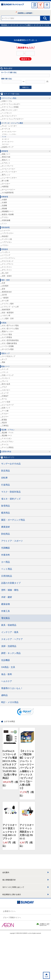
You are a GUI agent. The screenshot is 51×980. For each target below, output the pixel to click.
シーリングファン (8, 258)
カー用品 (6, 562)
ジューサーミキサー (9, 178)
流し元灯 (5, 273)
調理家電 (5, 151)
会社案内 (6, 872)
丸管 (3, 283)
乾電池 (4, 323)
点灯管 (4, 295)
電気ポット (6, 160)
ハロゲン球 (6, 315)
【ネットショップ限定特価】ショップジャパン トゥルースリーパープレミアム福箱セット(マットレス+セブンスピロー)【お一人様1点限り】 (27, 770)
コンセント (6, 378)
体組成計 (5, 236)
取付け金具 (6, 384)
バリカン (5, 245)
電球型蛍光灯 (7, 292)
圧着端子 (5, 396)
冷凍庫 (4, 202)
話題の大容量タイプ (11, 583)
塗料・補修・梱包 (10, 590)
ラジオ (47, 25)
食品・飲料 (7, 674)
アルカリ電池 (7, 334)
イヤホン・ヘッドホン (9, 134)
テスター (5, 414)
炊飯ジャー (6, 154)
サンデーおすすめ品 (11, 464)
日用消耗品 (7, 576)
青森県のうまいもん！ (12, 688)
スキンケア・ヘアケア (12, 639)
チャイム (5, 444)
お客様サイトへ (9, 911)
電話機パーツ (7, 435)
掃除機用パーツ (8, 211)
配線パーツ (5, 366)
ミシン (4, 223)
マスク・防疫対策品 (11, 492)
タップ (4, 359)
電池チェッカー (8, 331)
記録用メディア (8, 147)
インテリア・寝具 (10, 632)
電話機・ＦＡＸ (8, 433)
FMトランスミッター (10, 110)
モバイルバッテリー (9, 116)
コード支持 (6, 402)
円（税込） (10, 783)
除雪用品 (6, 506)
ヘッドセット (7, 113)
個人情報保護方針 (9, 880)
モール (4, 399)
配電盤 (4, 420)
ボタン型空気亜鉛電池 (10, 340)
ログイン (34, 7)
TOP (46, 977)
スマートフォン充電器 (10, 107)
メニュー (47, 7)
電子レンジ (6, 175)
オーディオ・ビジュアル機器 (21, 25)
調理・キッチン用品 (11, 653)
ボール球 (5, 301)
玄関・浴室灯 (7, 276)
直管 (3, 289)
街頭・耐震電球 (8, 313)
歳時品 (4, 695)
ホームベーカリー (8, 190)
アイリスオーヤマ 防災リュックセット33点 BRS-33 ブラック (10, 832)
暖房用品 (6, 513)
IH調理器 (5, 187)
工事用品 (5, 426)
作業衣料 (6, 555)
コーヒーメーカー (8, 169)
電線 (3, 362)
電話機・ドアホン (8, 430)
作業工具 (6, 611)
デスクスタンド (8, 261)
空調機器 (6, 548)
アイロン (5, 217)
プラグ (4, 387)
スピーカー (6, 144)
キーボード (6, 139)
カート (41, 7)
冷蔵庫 (4, 200)
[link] (25, 712)
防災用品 (6, 471)
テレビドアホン (8, 442)
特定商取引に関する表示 (12, 894)
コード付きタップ (8, 356)
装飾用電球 (6, 310)
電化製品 (4, 25)
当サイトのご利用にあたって (13, 887)
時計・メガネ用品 (10, 702)
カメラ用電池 (7, 337)
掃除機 (4, 209)
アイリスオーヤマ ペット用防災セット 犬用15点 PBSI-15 (27, 832)
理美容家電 (5, 227)
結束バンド (6, 408)
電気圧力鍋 (6, 157)
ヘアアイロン (7, 242)
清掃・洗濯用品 (9, 646)
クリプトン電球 (8, 304)
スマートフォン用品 (9, 98)
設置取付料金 (6, 452)
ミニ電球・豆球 (8, 319)
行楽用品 (6, 485)
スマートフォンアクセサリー (13, 119)
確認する (25, 59)
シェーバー (6, 230)
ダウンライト (7, 270)
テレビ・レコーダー (9, 126)
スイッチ (5, 369)
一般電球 (5, 298)
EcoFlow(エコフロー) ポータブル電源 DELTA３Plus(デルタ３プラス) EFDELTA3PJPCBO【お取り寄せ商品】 (10, 764)
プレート (5, 381)
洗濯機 (4, 206)
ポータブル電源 (8, 349)
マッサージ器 (7, 239)
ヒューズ (5, 393)
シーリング (6, 255)
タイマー (5, 417)
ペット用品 (7, 569)
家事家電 (5, 197)
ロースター (6, 184)
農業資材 (6, 527)
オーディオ (38, 25)
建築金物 (6, 604)
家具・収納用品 (9, 625)
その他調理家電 (8, 193)
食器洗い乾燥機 (8, 214)
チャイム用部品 (8, 447)
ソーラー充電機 (8, 346)
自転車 (4, 478)
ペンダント (6, 252)
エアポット (6, 163)
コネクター (6, 390)
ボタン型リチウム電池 (10, 329)
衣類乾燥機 (6, 220)
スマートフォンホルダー (11, 104)
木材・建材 (7, 597)
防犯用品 (6, 534)
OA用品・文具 (8, 667)
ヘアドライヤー (8, 233)
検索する (25, 87)
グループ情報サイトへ (12, 917)
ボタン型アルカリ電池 (10, 326)
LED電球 (5, 286)
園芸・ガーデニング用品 (13, 520)
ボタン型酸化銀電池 (9, 343)
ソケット (5, 372)
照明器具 (5, 249)
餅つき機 (5, 181)
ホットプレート (8, 166)
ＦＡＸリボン (7, 439)
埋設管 (4, 423)
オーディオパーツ (8, 142)
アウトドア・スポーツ (12, 541)
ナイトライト (7, 267)
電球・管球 (5, 280)
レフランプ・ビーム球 (10, 307)
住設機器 (6, 660)
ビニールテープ (8, 405)
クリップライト (8, 264)
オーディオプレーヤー (9, 132)
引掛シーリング (8, 375)
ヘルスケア (7, 681)
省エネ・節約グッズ (11, 499)
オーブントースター (9, 172)
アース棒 (5, 411)
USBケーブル (7, 101)
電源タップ (5, 353)
